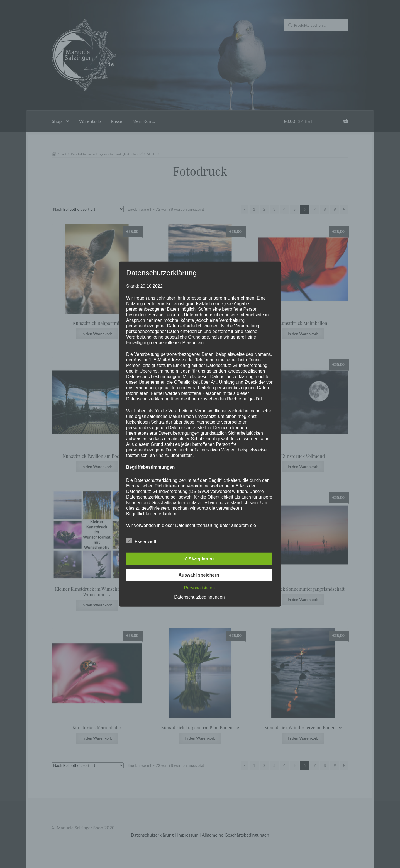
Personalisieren (199, 588)
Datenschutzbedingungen (199, 597)
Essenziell (141, 541)
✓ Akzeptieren (199, 559)
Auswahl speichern (199, 575)
